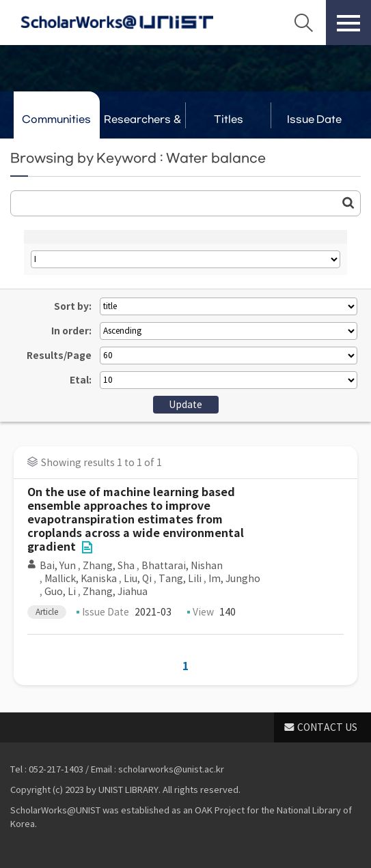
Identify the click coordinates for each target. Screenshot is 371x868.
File (87, 547)
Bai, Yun (58, 566)
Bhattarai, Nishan (182, 566)
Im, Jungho (234, 579)
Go (348, 203)
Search (303, 23)
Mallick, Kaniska (81, 579)
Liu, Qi (138, 579)
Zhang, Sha (109, 566)
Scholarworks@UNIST (117, 23)
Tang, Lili (180, 579)
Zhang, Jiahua (115, 592)
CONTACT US (327, 727)
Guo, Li (60, 592)
